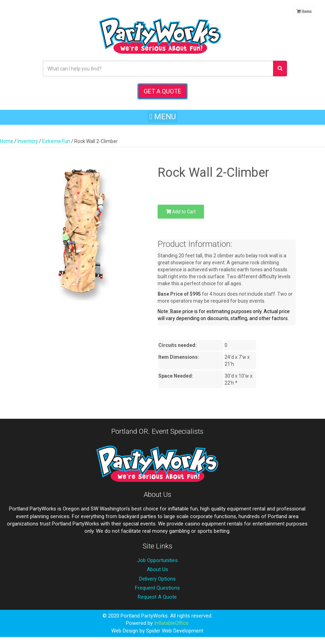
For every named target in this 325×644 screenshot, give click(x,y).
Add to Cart (181, 212)
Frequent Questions (157, 588)
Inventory (28, 141)
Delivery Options (157, 579)
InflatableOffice (171, 623)
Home (7, 141)
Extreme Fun (56, 141)
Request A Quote (157, 597)
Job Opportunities (157, 560)
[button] (162, 117)
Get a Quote (162, 91)
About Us (157, 569)
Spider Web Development (175, 631)
